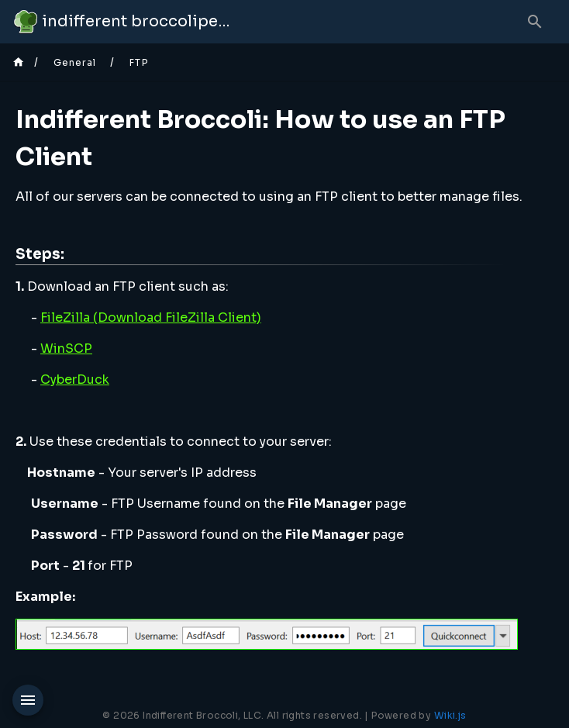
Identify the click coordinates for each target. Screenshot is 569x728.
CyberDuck (75, 380)
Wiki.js (450, 715)
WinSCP (66, 348)
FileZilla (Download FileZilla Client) (151, 317)
